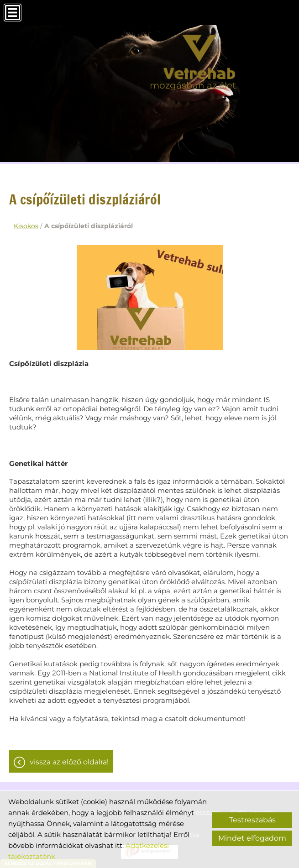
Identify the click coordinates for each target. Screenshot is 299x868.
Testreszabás (252, 820)
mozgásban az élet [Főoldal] (193, 85)
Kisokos (26, 226)
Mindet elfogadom (252, 838)
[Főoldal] (193, 57)
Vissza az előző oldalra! (69, 762)
